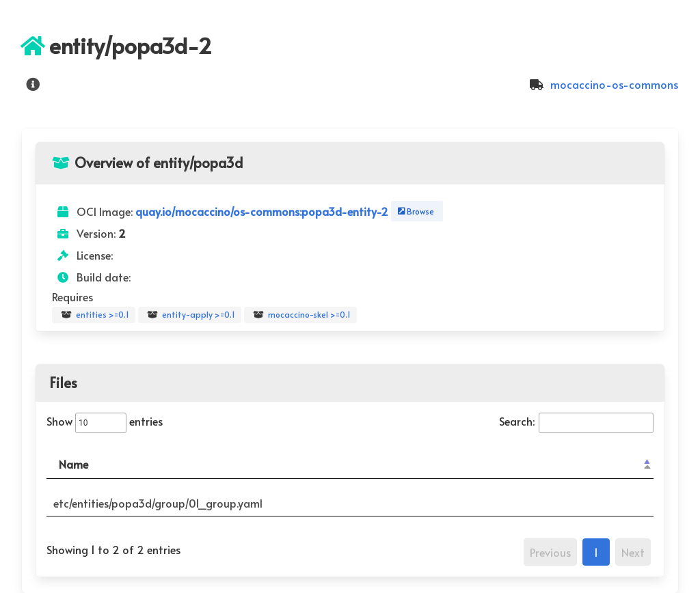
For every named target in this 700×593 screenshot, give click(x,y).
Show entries (105, 421)
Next (633, 552)
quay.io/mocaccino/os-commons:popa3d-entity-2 (263, 211)
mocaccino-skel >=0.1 (300, 315)
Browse (415, 211)
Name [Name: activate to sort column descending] (73, 464)
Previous (550, 552)
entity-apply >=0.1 (190, 315)
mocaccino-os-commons (602, 84)
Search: (576, 421)
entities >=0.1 (94, 315)
